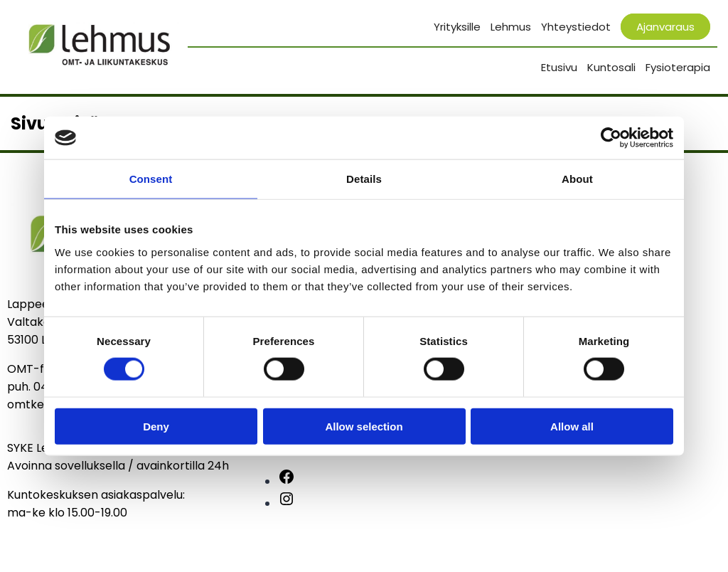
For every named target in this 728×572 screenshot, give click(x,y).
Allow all (572, 426)
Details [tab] (364, 179)
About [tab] (577, 179)
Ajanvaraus (665, 27)
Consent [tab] (151, 179)
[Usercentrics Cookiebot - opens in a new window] (611, 138)
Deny (156, 426)
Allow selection (364, 426)
